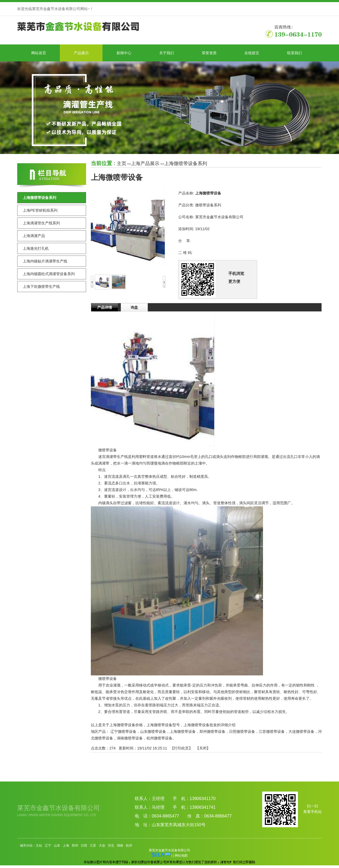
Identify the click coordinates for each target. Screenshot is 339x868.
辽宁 (48, 846)
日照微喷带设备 (242, 731)
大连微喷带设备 (301, 731)
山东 (57, 846)
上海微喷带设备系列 (186, 163)
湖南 (120, 846)
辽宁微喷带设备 (123, 731)
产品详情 (105, 307)
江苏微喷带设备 (272, 731)
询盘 (134, 307)
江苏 (93, 846)
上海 (66, 846)
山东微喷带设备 (153, 731)
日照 (84, 846)
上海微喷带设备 (183, 731)
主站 (39, 846)
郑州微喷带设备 (212, 731)
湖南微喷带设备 (130, 738)
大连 (102, 846)
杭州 (129, 846)
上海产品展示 (145, 163)
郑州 (75, 846)
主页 (122, 163)
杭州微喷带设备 (159, 738)
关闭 (203, 748)
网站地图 (181, 856)
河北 (111, 846)
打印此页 (181, 748)
